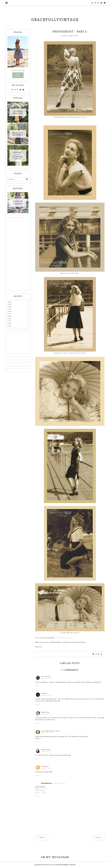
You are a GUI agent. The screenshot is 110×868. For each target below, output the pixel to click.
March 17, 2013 (46, 733)
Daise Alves (46, 750)
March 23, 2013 (47, 752)
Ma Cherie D (46, 677)
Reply (37, 686)
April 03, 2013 (46, 768)
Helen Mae (45, 712)
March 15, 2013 (46, 679)
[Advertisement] (18, 254)
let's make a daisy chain (50, 731)
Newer (42, 838)
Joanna (44, 693)
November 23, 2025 (59, 783)
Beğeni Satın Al (41, 789)
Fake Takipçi (40, 791)
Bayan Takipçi (41, 793)
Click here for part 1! (64, 638)
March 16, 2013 (46, 714)
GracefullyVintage (55, 20)
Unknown (45, 766)
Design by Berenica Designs (65, 865)
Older (98, 838)
